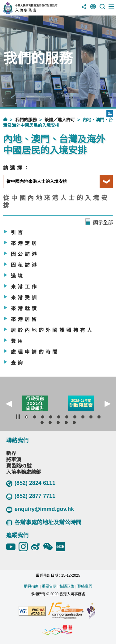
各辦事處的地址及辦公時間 (44, 523)
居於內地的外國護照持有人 (52, 330)
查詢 (18, 363)
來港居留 (25, 319)
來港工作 (25, 287)
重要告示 (49, 586)
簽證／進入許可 (60, 120)
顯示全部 (103, 223)
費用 (18, 341)
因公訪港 (25, 254)
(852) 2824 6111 (31, 483)
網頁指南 (31, 586)
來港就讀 (25, 309)
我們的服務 (26, 120)
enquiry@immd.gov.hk (40, 509)
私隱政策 (67, 586)
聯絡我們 (85, 586)
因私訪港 (25, 265)
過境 (18, 276)
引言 (18, 233)
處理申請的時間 (35, 352)
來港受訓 (25, 298)
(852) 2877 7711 (31, 496)
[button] (9, 404)
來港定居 (25, 243)
